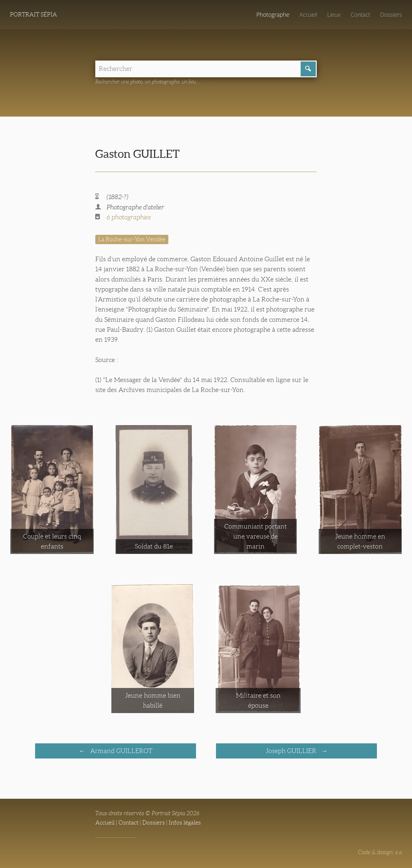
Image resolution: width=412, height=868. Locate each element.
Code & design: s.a (380, 852)
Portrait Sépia (33, 14)
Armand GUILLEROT (120, 751)
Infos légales (185, 823)
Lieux (334, 14)
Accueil (308, 14)
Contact (360, 14)
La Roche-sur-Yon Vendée (132, 239)
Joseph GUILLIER (292, 751)
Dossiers (391, 14)
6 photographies (129, 217)
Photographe (273, 14)
